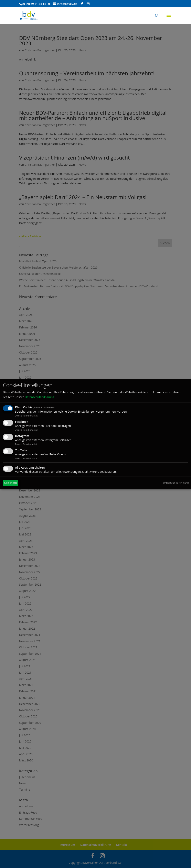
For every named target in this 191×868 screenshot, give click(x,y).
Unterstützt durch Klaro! (176, 483)
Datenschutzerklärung (40, 397)
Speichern (11, 483)
